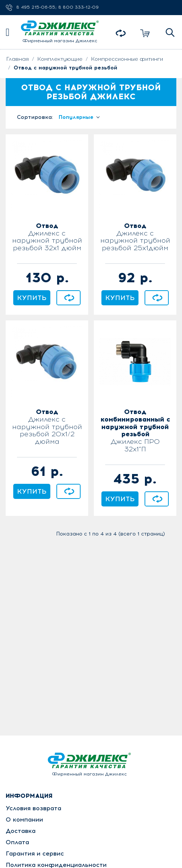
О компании (24, 820)
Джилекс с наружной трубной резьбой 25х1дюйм (135, 237)
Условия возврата (33, 808)
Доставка (21, 831)
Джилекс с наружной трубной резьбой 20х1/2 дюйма (47, 427)
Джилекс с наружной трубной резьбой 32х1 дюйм (47, 237)
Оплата (17, 842)
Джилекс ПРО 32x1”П (135, 431)
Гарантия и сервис (35, 853)
